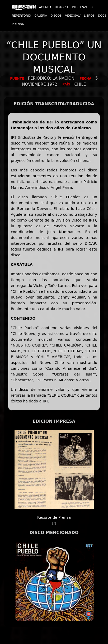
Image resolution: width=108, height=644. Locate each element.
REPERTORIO (21, 16)
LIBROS (89, 16)
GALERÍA (41, 16)
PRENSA (18, 24)
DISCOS (56, 16)
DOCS (102, 16)
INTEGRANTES (82, 7)
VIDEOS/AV (73, 16)
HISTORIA (62, 7)
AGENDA (45, 7)
